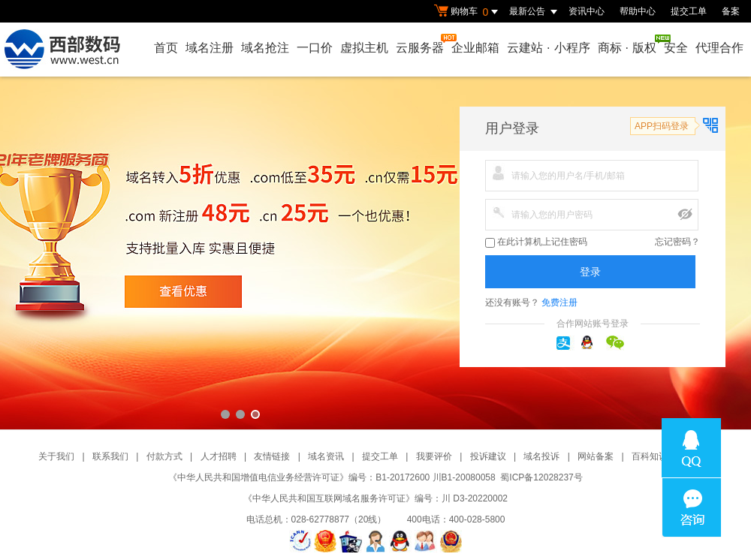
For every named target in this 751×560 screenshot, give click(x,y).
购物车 (468, 12)
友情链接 (272, 456)
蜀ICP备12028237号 (541, 477)
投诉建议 (488, 456)
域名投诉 (541, 456)
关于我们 (56, 456)
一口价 (315, 48)
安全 (676, 48)
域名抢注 (265, 48)
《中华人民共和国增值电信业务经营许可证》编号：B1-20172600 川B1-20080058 (332, 477)
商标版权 (628, 44)
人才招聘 (219, 456)
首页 (166, 48)
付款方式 (164, 456)
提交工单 (689, 11)
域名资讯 (326, 456)
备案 (731, 11)
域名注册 (210, 48)
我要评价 (434, 456)
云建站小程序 (548, 48)
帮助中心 (638, 11)
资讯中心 (587, 11)
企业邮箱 (475, 48)
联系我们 (110, 456)
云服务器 (421, 44)
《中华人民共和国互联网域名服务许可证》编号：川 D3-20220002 (375, 498)
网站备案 (596, 456)
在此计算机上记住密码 (536, 242)
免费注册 (559, 303)
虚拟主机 (364, 48)
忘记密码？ (677, 242)
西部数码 (375, 253)
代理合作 (719, 48)
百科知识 (650, 456)
